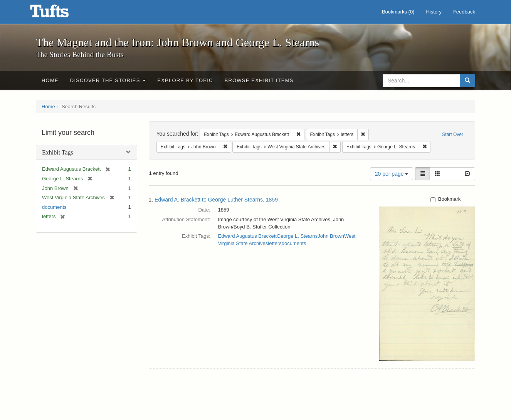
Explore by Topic (185, 80)
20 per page (392, 174)
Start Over (453, 134)
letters (275, 243)
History (434, 12)
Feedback (464, 12)
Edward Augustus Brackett (247, 236)
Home (50, 80)
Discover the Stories (108, 80)
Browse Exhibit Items (259, 80)
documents (54, 207)
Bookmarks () (398, 12)
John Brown (331, 236)
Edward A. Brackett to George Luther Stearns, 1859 (216, 200)
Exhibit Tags (58, 152)
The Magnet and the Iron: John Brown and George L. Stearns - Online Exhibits (59, 13)
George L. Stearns (297, 236)
